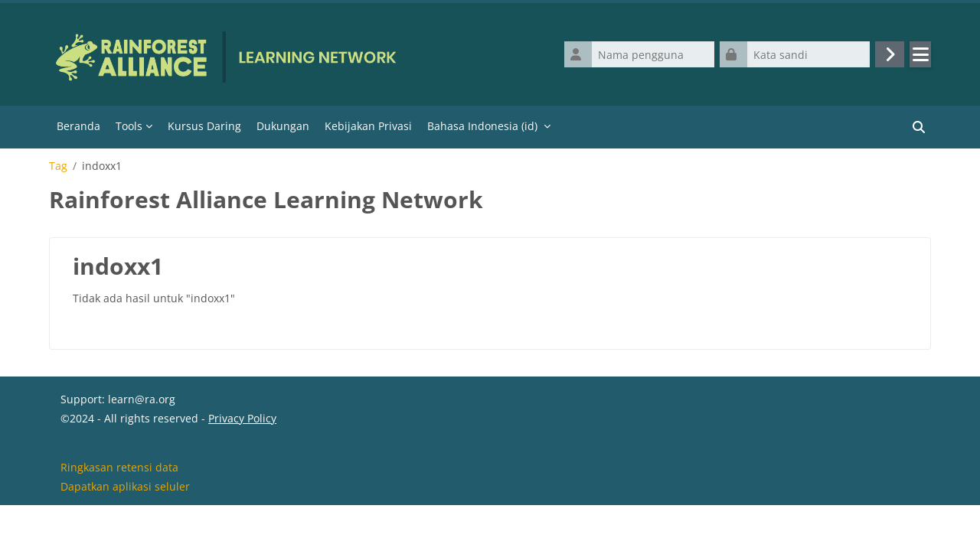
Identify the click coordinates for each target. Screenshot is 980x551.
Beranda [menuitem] (78, 126)
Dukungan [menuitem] (283, 126)
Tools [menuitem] (129, 126)
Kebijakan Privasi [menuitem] (368, 126)
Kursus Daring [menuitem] (204, 126)
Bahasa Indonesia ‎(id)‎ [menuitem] (482, 126)
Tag (58, 166)
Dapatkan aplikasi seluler (125, 531)
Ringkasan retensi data (119, 512)
